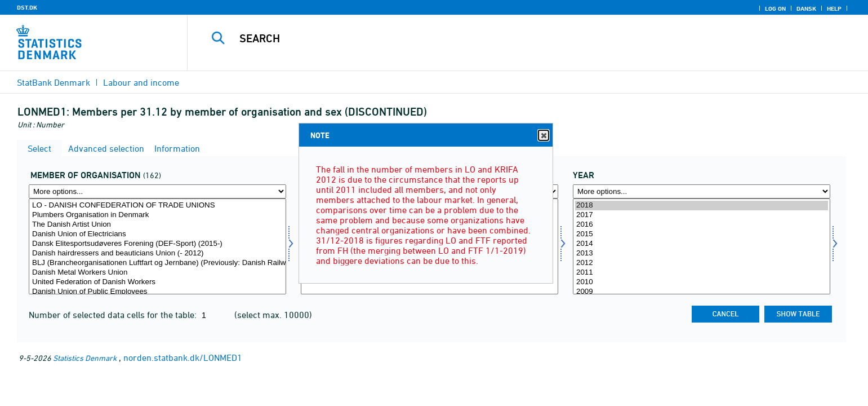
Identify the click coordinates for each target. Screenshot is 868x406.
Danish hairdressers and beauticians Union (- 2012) (157, 253)
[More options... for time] (702, 191)
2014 (702, 244)
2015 (702, 234)
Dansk (806, 8)
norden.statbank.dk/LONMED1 (183, 358)
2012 (702, 263)
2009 (702, 292)
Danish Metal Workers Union (157, 273)
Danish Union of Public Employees (157, 292)
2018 (702, 206)
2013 (702, 253)
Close (543, 136)
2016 (702, 225)
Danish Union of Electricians (157, 234)
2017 (702, 215)
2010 (702, 282)
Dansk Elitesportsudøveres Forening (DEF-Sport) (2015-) (157, 244)
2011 (702, 273)
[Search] (504, 38)
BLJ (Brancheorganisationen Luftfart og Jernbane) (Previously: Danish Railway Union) (157, 263)
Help (834, 8)
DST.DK (27, 7)
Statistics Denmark (85, 358)
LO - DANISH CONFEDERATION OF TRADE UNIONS (157, 206)
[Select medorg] (157, 246)
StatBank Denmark (54, 82)
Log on (775, 8)
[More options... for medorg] (157, 191)
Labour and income (141, 82)
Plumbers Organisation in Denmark (157, 215)
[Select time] (702, 246)
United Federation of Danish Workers (157, 282)
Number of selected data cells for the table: (114, 315)
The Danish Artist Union (157, 225)
